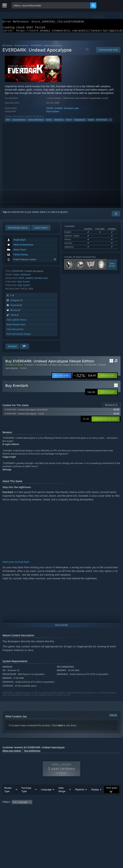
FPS (8, 122)
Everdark (29, 367)
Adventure (59, 122)
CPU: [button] (65, 814)
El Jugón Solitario (11, 446)
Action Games (22, 48)
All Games (8, 48)
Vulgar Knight (9, 459)
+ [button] (110, 122)
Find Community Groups (19, 336)
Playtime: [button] (83, 809)
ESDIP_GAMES (54, 110)
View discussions (15, 331)
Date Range (62, 797)
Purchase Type (26, 797)
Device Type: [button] (93, 814)
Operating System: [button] (47, 814)
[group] (62, 811)
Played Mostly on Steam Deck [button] (17, 814)
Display (95, 796)
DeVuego (7, 472)
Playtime (80, 796)
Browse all (111, 407)
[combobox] (51, 5)
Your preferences (32, 753)
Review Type (8, 797)
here (60, 728)
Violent (91, 122)
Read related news (16, 327)
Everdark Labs (71, 110)
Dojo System (53, 113)
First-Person (102, 122)
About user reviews (12, 753)
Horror (69, 122)
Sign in (6, 214)
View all (113, 717)
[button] (107, 378)
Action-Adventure (36, 122)
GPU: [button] (77, 814)
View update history (17, 322)
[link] (85, 378)
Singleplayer (80, 122)
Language (46, 796)
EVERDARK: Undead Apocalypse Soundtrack (59, 367)
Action (49, 122)
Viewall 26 (112, 267)
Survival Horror (19, 122)
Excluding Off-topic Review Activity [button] (56, 809)
